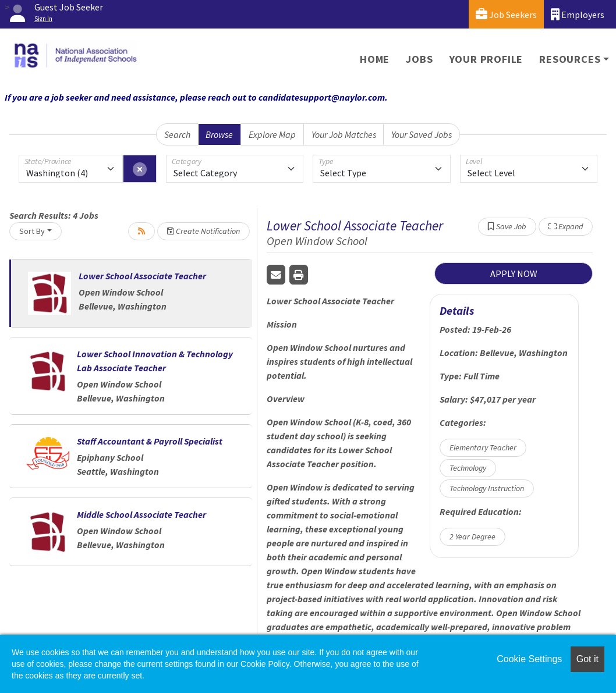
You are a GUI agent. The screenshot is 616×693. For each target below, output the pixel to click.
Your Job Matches (344, 134)
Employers (578, 14)
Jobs (419, 59)
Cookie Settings (529, 659)
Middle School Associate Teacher (141, 514)
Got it (587, 659)
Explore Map (272, 134)
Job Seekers (506, 14)
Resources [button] (570, 59)
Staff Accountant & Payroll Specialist (150, 441)
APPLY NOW (514, 273)
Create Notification (203, 231)
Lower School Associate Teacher (142, 276)
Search (177, 134)
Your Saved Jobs (422, 134)
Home (375, 59)
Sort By (32, 231)
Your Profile (486, 59)
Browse (219, 134)
